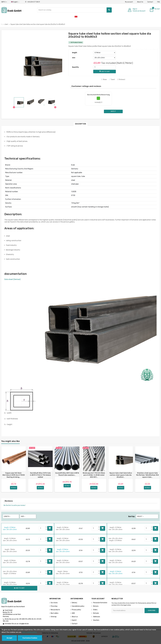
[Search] (74, 10)
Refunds (96, 613)
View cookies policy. (30, 632)
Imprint (74, 620)
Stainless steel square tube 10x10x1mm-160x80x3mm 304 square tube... (147, 475)
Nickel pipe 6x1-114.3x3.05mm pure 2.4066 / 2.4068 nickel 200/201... (94, 475)
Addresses (96, 617)
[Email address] (128, 611)
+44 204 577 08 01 (32, 2)
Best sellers (55, 613)
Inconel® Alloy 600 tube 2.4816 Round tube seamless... (67, 474)
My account (129, 2)
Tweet (112, 79)
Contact (150, 2)
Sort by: (132, 516)
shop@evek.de (24, 624)
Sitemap (54, 617)
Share (104, 79)
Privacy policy (76, 610)
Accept (9, 638)
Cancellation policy (78, 606)
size (74, 58)
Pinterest (121, 79)
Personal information (100, 603)
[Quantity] (105, 67)
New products (55, 610)
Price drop (54, 606)
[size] (105, 58)
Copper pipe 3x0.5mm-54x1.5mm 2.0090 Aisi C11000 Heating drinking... (14, 475)
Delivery (74, 603)
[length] (105, 53)
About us (75, 617)
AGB (73, 613)
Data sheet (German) (12, 279)
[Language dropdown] (15, 2)
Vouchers (96, 620)
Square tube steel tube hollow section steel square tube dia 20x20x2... (121, 475)
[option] (14, 469)
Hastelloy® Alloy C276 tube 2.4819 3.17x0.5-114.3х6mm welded (40, 475)
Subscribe (152, 611)
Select (141, 516)
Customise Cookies (30, 638)
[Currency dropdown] (4, 2)
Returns (96, 606)
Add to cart (50, 528)
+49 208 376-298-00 (26, 619)
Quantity (75, 67)
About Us (140, 2)
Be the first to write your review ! (15, 505)
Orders (95, 610)
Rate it (113, 111)
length (75, 53)
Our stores (54, 603)
